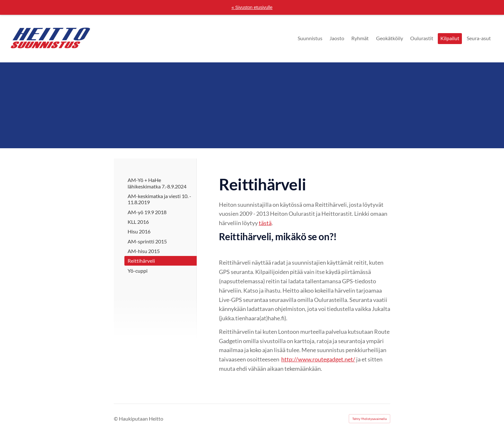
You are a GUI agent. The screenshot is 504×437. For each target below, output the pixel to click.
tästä (265, 223)
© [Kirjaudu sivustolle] (116, 419)
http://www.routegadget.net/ (318, 359)
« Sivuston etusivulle (252, 7)
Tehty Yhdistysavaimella (369, 419)
